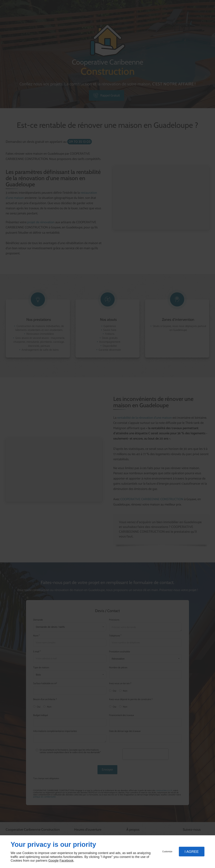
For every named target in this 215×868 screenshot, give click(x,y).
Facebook (66, 861)
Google (53, 861)
